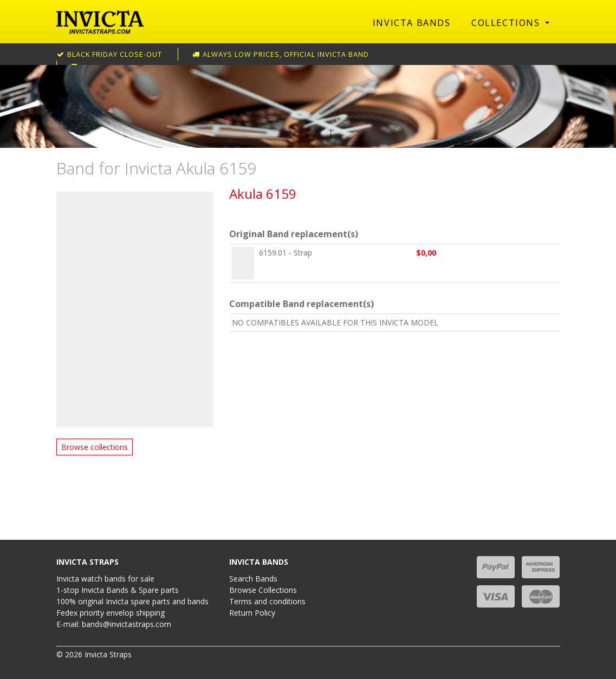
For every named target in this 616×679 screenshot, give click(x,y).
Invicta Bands (412, 23)
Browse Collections (263, 590)
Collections (507, 23)
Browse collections (95, 447)
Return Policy (252, 613)
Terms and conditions (267, 601)
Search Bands (253, 579)
